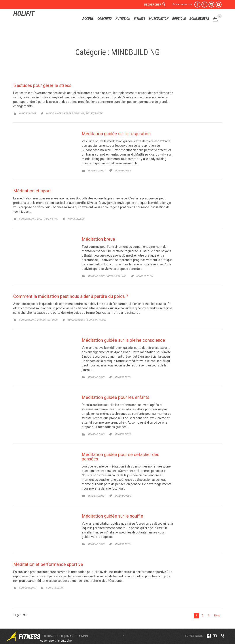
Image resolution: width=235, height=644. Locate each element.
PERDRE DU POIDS (47, 320)
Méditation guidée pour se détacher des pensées (120, 457)
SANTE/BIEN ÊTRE (47, 219)
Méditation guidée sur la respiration (116, 134)
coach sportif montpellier (56, 641)
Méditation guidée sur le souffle (112, 516)
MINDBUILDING (27, 114)
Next (217, 616)
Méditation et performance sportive (48, 564)
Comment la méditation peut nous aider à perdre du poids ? (71, 296)
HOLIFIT (24, 13)
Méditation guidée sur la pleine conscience (123, 340)
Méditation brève (98, 239)
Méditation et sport (32, 191)
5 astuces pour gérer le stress (42, 85)
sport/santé (94, 114)
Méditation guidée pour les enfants (116, 397)
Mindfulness (54, 114)
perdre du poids (74, 114)
